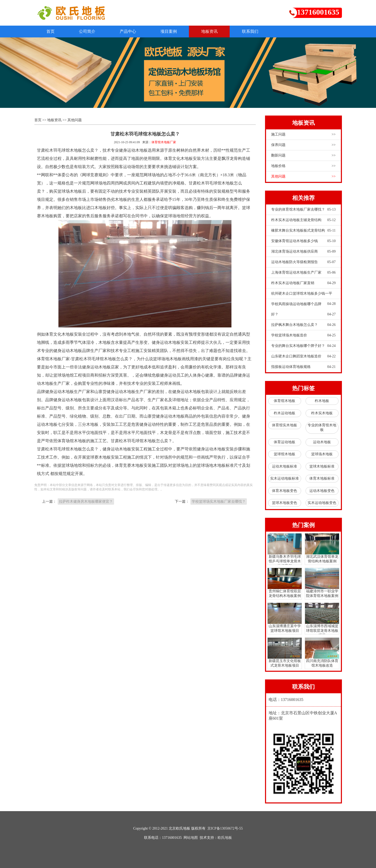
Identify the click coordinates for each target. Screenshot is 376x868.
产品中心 (131, 31)
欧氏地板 (225, 838)
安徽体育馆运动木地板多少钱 (303, 241)
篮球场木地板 (322, 454)
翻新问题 (303, 156)
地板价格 (303, 166)
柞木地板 (322, 401)
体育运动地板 (284, 442)
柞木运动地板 (284, 413)
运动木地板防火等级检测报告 (303, 262)
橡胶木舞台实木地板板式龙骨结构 (303, 231)
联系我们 (257, 31)
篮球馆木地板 (284, 454)
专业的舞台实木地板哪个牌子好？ (303, 346)
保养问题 (303, 145)
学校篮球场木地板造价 (303, 336)
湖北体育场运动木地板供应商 (303, 252)
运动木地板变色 (322, 491)
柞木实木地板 (322, 413)
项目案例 (173, 31)
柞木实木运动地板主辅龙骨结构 (303, 220)
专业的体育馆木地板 (322, 428)
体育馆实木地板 (284, 425)
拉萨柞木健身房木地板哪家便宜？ (86, 502)
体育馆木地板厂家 (164, 142)
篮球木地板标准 (322, 466)
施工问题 (303, 135)
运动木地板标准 (284, 466)
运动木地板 (322, 442)
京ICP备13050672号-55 (225, 828)
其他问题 (75, 120)
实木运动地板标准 (284, 479)
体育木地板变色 (284, 491)
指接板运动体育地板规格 (303, 367)
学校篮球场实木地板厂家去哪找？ (219, 502)
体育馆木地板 (284, 401)
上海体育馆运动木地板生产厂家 (303, 273)
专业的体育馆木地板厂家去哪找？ (303, 210)
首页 (51, 31)
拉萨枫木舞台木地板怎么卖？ (303, 325)
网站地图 (191, 838)
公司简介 (89, 31)
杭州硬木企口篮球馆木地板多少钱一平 (303, 295)
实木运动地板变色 (322, 503)
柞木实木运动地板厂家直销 (303, 283)
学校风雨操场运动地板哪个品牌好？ (303, 311)
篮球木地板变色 (284, 503)
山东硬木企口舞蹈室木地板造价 (303, 357)
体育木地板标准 (322, 479)
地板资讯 (215, 31)
